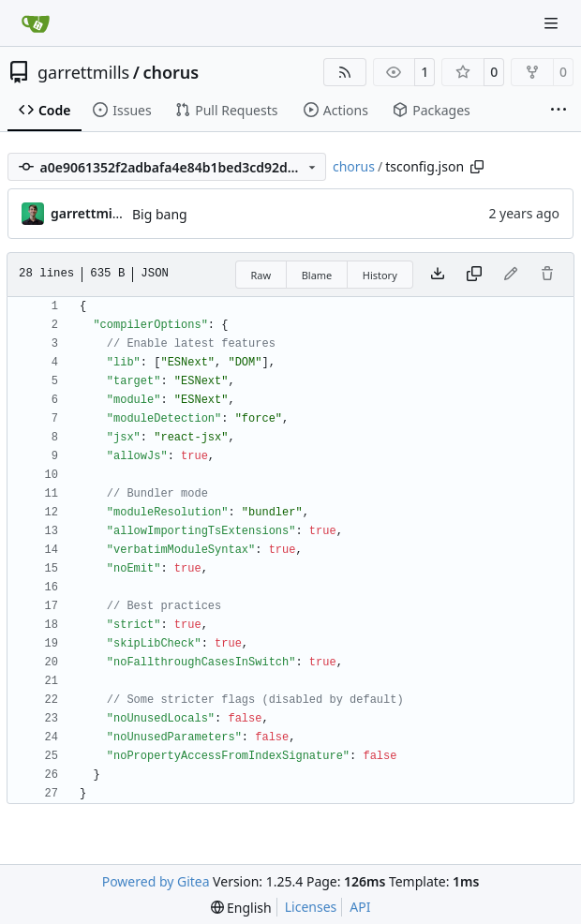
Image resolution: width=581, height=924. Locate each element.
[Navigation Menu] (553, 23)
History (380, 275)
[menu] (241, 908)
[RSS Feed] (345, 72)
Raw (261, 275)
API (360, 907)
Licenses (311, 907)
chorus (171, 72)
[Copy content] (474, 275)
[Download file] (438, 275)
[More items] (559, 111)
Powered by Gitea (156, 881)
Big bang (160, 214)
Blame (317, 275)
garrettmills (83, 72)
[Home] (36, 23)
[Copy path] (477, 167)
